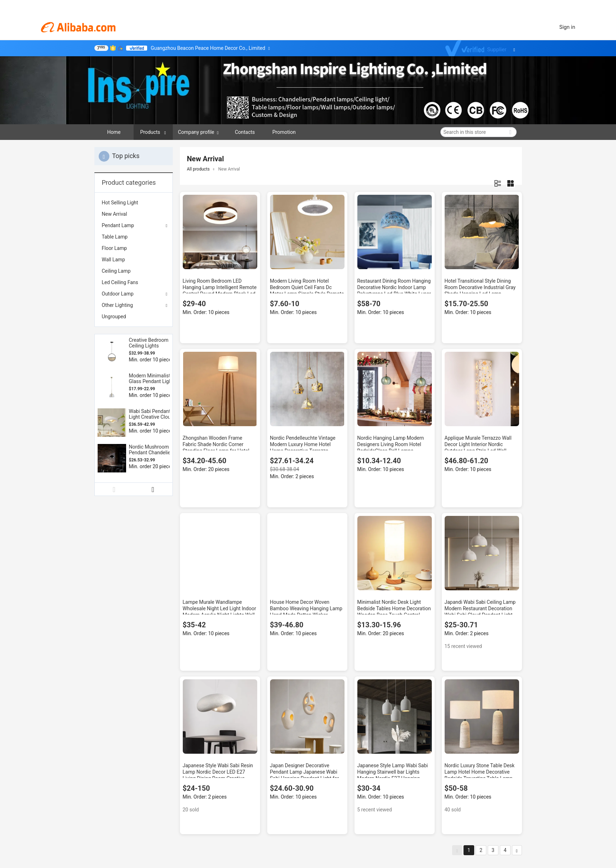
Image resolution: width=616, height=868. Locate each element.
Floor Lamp (115, 248)
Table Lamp (115, 237)
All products (198, 169)
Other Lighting (118, 305)
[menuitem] (134, 203)
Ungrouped (114, 317)
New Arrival (115, 214)
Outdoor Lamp (118, 294)
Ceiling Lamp (116, 271)
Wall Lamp (113, 260)
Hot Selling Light (120, 203)
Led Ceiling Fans (120, 282)
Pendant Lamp (118, 225)
